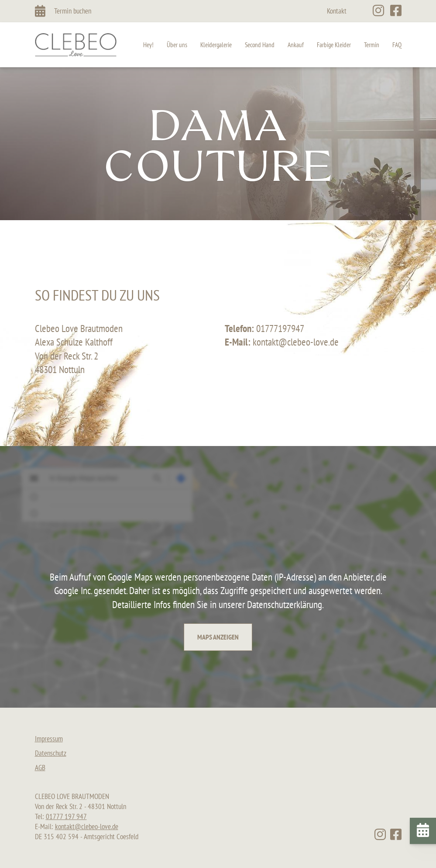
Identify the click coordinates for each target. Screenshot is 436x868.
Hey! (148, 45)
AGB (40, 768)
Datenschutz (51, 753)
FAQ (397, 45)
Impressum (49, 739)
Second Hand (260, 45)
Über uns (177, 45)
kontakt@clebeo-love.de (87, 827)
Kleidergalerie (216, 45)
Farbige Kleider (334, 45)
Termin (372, 45)
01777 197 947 (66, 816)
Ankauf (296, 45)
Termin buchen (73, 11)
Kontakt (337, 11)
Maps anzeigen (218, 637)
